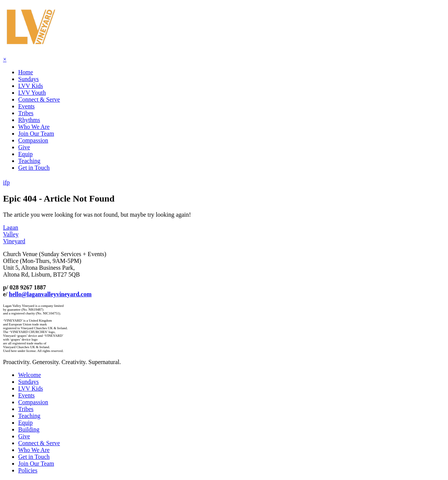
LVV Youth (32, 93)
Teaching (29, 161)
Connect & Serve (39, 99)
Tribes (26, 113)
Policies (28, 470)
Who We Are (34, 127)
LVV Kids (31, 86)
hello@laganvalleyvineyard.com (50, 294)
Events (27, 106)
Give (24, 147)
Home (26, 72)
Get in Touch (34, 168)
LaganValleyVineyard (14, 234)
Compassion (33, 140)
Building (29, 429)
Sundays (28, 79)
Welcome (30, 375)
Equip (25, 154)
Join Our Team (36, 134)
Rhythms (29, 120)
